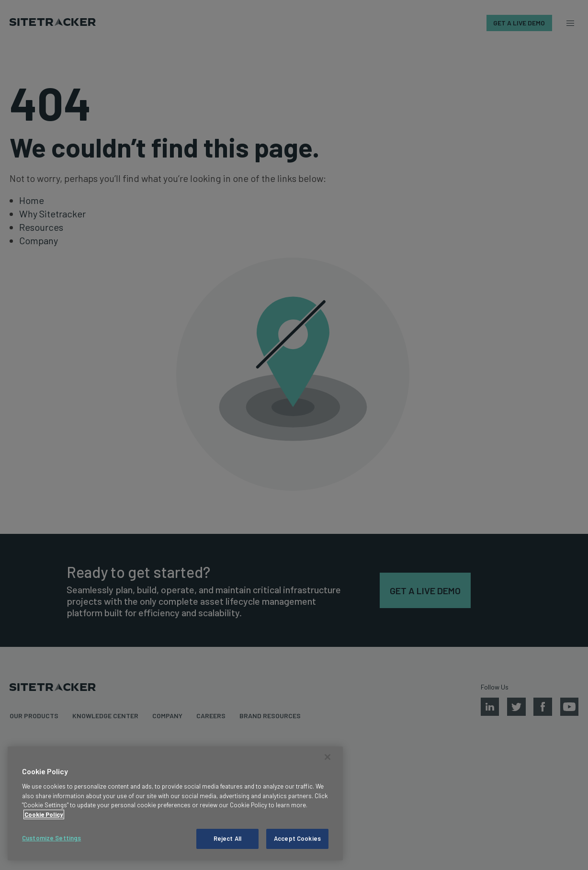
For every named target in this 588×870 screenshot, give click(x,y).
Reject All (227, 838)
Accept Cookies (297, 838)
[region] (175, 803)
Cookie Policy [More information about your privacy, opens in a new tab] (44, 814)
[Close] (328, 757)
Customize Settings (51, 838)
